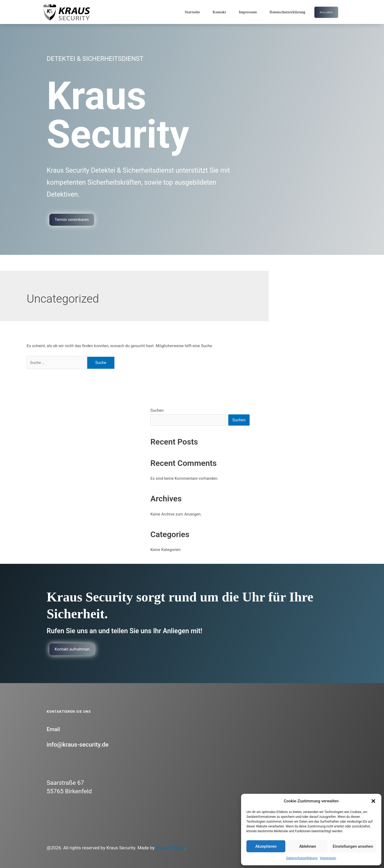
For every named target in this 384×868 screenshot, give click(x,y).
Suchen (157, 410)
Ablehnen (308, 846)
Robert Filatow (170, 848)
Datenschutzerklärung (302, 858)
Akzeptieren (266, 846)
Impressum (328, 858)
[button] (373, 801)
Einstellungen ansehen (353, 846)
